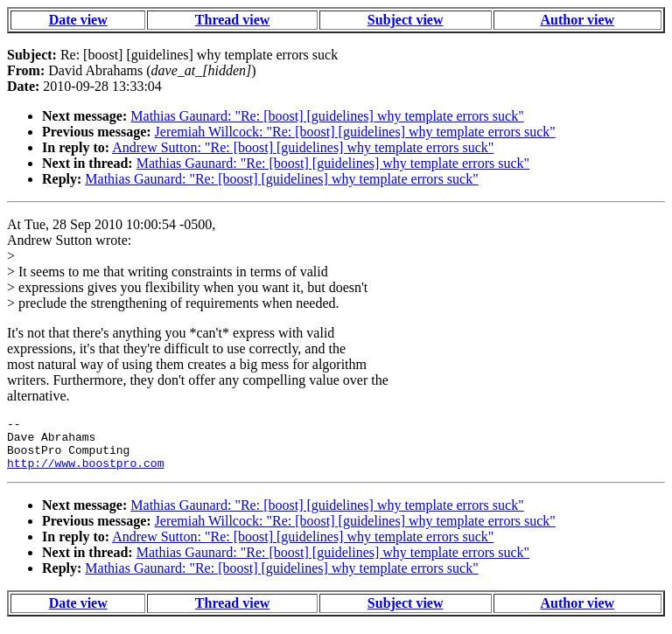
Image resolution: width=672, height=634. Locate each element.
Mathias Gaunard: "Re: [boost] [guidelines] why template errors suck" (327, 116)
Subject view (406, 20)
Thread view (232, 20)
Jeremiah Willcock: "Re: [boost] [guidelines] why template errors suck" (355, 132)
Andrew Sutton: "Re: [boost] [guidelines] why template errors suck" (303, 147)
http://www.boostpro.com (85, 473)
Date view (78, 20)
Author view (578, 20)
